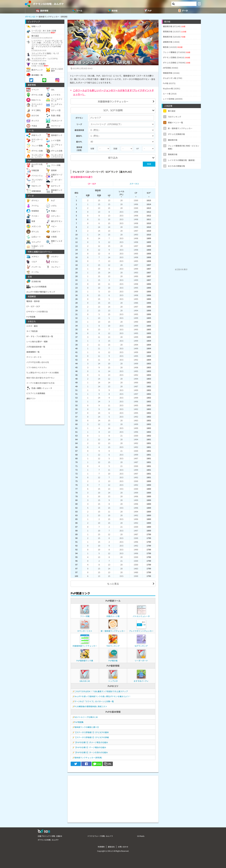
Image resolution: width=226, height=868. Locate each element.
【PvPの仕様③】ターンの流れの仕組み (91, 752)
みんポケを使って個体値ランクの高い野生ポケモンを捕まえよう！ (103, 696)
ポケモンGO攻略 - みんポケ (48, 4)
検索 (149, 164)
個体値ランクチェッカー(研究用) (88, 757)
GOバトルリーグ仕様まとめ (86, 717)
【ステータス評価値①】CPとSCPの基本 (92, 732)
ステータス (134, 184)
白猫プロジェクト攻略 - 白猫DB (50, 836)
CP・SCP (92, 184)
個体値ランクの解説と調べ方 (87, 727)
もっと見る (113, 584)
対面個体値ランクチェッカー (113, 101)
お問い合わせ (123, 847)
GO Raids (141, 836)
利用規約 (101, 847)
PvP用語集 (79, 722)
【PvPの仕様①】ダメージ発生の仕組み (91, 742)
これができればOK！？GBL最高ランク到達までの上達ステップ (101, 691)
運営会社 (111, 847)
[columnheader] (76, 193)
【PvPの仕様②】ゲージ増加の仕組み (90, 747)
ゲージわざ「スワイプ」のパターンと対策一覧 (94, 701)
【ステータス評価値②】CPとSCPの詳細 (92, 737)
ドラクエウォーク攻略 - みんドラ (100, 836)
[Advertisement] (113, 798)
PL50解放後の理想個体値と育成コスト (91, 706)
